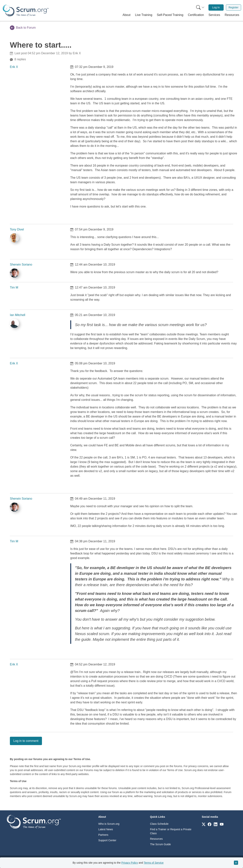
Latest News (106, 829)
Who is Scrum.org (109, 824)
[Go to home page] (34, 821)
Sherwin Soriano (21, 265)
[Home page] (26, 11)
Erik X (14, 67)
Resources (156, 839)
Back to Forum (23, 28)
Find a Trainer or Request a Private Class (171, 831)
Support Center (107, 840)
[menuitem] (200, 7)
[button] (127, 15)
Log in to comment (26, 741)
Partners (103, 835)
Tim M (14, 287)
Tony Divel (17, 229)
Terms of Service (154, 863)
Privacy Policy (130, 863)
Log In (216, 7)
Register (234, 7)
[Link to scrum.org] (204, 824)
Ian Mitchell (18, 315)
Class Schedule (159, 824)
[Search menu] (200, 7)
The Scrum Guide (160, 844)
